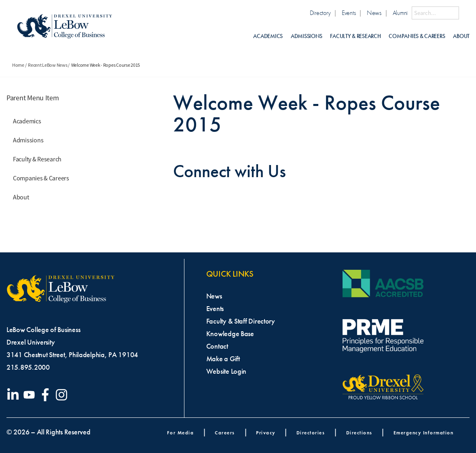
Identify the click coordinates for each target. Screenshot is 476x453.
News (374, 13)
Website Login (226, 371)
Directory (320, 13)
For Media (181, 433)
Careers (225, 433)
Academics (268, 36)
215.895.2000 (28, 367)
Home (18, 65)
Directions (359, 433)
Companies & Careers (417, 36)
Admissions (306, 36)
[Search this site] (435, 13)
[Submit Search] (464, 13)
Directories (311, 433)
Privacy (266, 433)
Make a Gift (223, 359)
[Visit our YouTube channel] (31, 395)
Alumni (400, 13)
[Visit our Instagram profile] (63, 395)
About (461, 36)
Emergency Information (424, 433)
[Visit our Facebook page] (47, 395)
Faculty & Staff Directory (241, 321)
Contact (217, 346)
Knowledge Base (230, 334)
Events (349, 13)
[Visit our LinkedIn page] (15, 395)
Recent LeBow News (48, 65)
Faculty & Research (355, 36)
